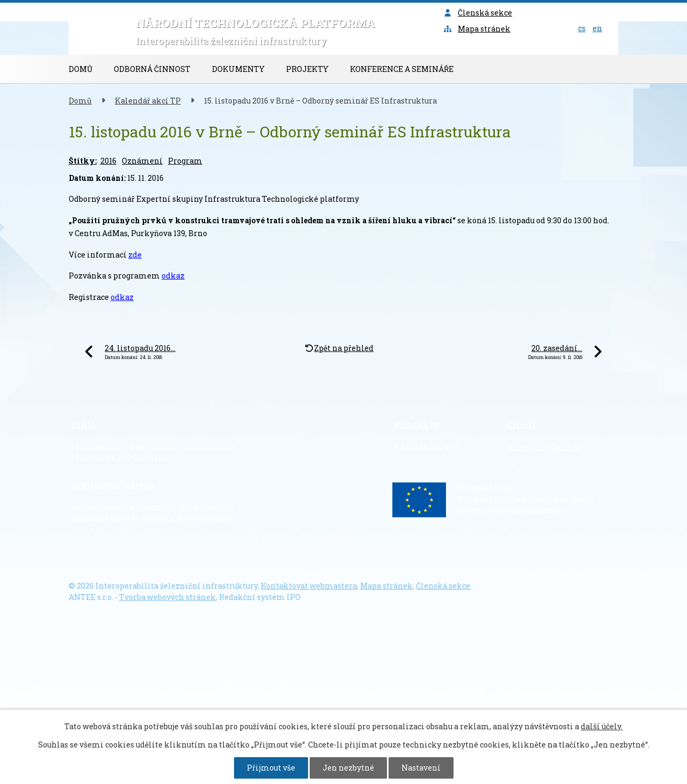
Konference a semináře (402, 69)
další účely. (602, 726)
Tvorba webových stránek (167, 597)
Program (185, 161)
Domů (81, 69)
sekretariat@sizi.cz (544, 447)
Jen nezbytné (348, 768)
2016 (108, 161)
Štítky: (83, 161)
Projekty (307, 69)
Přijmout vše (271, 768)
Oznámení (142, 161)
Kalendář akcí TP (148, 101)
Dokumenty (238, 69)
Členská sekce (478, 13)
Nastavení (421, 768)
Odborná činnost (152, 69)
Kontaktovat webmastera (309, 586)
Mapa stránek (477, 29)
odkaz (173, 276)
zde (135, 255)
